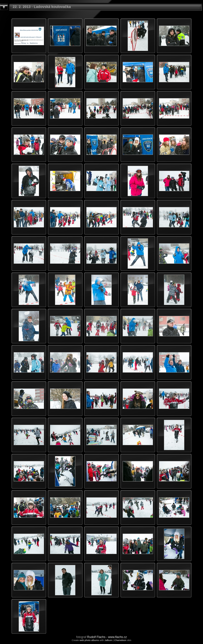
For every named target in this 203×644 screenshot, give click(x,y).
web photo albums (89, 640)
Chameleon (120, 640)
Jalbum (108, 640)
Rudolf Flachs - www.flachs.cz (107, 637)
